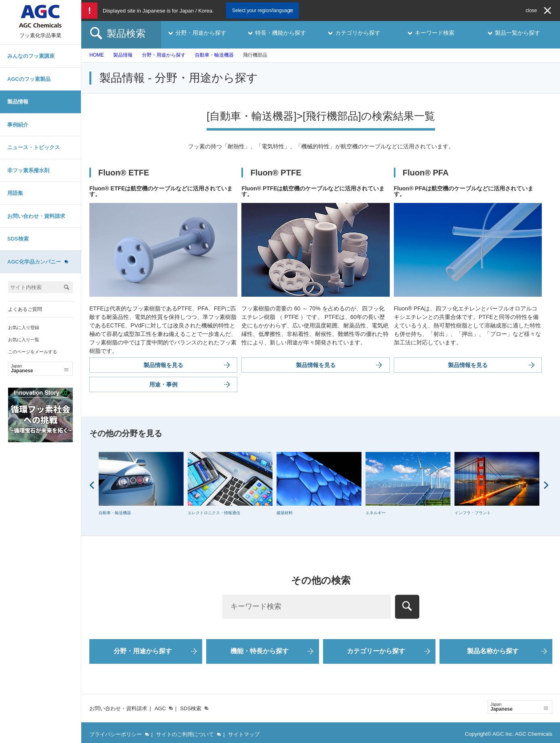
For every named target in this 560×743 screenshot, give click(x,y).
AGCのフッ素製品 (29, 79)
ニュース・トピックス (34, 147)
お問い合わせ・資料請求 (36, 216)
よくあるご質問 (25, 309)
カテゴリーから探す (376, 651)
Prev (92, 485)
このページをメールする (33, 352)
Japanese (40, 369)
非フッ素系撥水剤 (28, 170)
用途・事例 (163, 384)
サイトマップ (244, 734)
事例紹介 (18, 125)
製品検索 (126, 33)
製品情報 (18, 102)
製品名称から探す (493, 651)
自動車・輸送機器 (214, 55)
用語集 (15, 193)
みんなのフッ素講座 (31, 56)
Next (546, 485)
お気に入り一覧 (24, 340)
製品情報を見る (163, 365)
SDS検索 (18, 239)
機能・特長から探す (260, 651)
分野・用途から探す (164, 55)
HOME (97, 55)
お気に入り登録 (24, 327)
